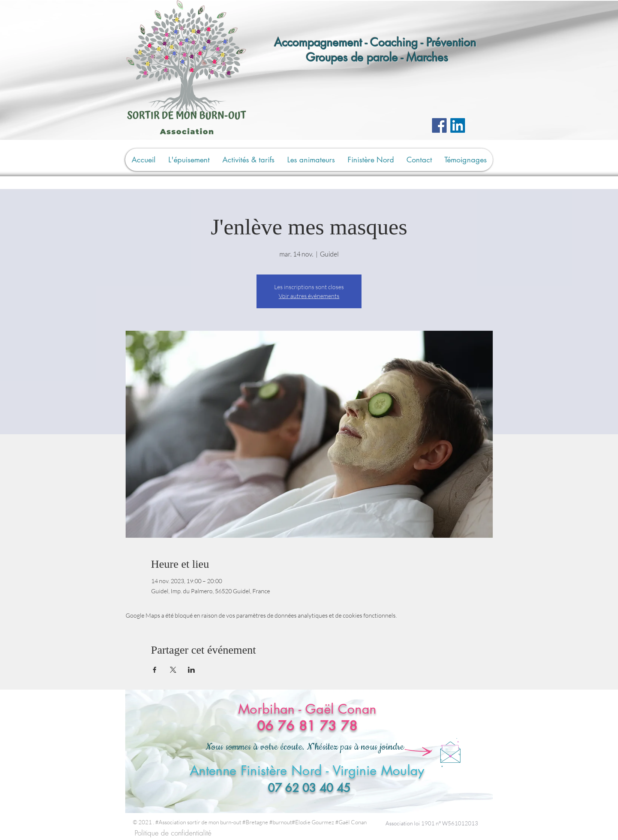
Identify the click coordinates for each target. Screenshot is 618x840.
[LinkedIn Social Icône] (458, 125)
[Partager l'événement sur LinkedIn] (191, 670)
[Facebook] (439, 125)
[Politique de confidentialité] (173, 833)
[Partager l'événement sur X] (173, 670)
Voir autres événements (309, 296)
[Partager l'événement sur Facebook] (155, 670)
